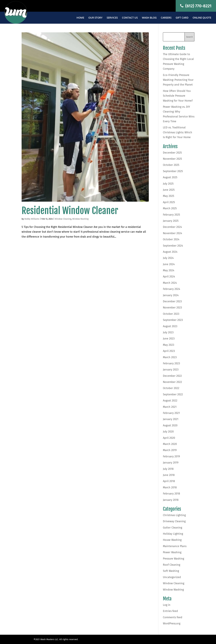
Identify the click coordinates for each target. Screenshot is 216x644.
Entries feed (170, 611)
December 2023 (172, 301)
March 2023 (170, 357)
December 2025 (172, 153)
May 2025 (169, 196)
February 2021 (171, 413)
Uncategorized (172, 577)
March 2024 (170, 283)
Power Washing (172, 552)
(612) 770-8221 (196, 6)
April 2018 (169, 481)
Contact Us (130, 18)
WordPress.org (172, 623)
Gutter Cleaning (172, 528)
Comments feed (173, 617)
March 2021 (170, 407)
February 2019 (171, 456)
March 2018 (170, 487)
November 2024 (172, 233)
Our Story (95, 18)
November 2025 (172, 159)
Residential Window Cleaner (70, 211)
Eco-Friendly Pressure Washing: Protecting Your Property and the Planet (178, 80)
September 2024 (173, 246)
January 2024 (171, 295)
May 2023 (169, 345)
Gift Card (182, 18)
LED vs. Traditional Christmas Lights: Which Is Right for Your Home (178, 132)
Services (112, 18)
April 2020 (169, 438)
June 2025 (169, 190)
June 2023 (169, 339)
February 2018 (171, 494)
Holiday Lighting (173, 534)
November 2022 (172, 382)
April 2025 (169, 202)
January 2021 (171, 419)
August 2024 (170, 252)
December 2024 (172, 227)
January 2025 (171, 221)
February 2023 (171, 363)
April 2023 (169, 351)
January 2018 (171, 500)
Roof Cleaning (172, 565)
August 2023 (170, 326)
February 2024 (172, 289)
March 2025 (170, 208)
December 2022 (172, 376)
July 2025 (168, 184)
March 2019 (170, 450)
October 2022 (171, 388)
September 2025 (173, 171)
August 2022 (170, 401)
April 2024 (169, 277)
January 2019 (171, 463)
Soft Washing (171, 571)
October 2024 (171, 239)
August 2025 (170, 177)
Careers (166, 18)
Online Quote (202, 18)
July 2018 (168, 469)
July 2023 (168, 332)
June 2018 (169, 475)
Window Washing (80, 219)
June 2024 (169, 264)
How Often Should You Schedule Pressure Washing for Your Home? (178, 96)
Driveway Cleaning (174, 521)
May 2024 (169, 270)
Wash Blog (149, 18)
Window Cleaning (63, 219)
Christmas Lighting (174, 515)
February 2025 (171, 215)
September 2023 (173, 320)
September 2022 (173, 394)
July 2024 (168, 258)
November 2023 (172, 308)
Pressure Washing (173, 559)
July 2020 (168, 432)
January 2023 (171, 370)
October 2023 (171, 314)
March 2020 (170, 444)
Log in (167, 605)
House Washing (172, 540)
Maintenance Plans (175, 546)
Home (80, 18)
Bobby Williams (32, 219)
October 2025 (171, 165)
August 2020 (170, 425)
